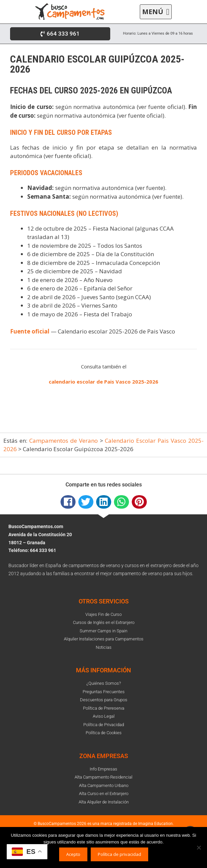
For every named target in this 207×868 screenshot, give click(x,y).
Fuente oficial (30, 331)
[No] (199, 847)
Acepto (73, 854)
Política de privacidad (119, 854)
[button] (156, 12)
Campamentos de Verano (64, 441)
